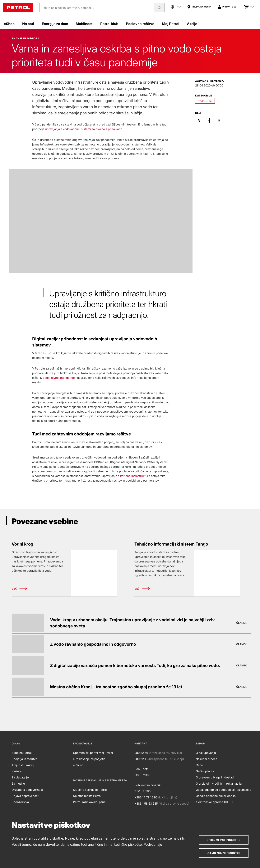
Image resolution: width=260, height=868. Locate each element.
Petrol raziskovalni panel (90, 802)
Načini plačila (205, 771)
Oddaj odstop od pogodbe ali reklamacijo (223, 790)
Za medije (18, 784)
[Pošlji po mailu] (220, 121)
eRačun (78, 765)
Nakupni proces (207, 759)
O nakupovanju (206, 753)
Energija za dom (55, 24)
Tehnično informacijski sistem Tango (171, 544)
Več (19, 589)
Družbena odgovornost (27, 790)
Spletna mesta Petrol (87, 796)
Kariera (17, 771)
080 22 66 (141, 753)
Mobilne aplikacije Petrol (90, 790)
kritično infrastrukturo (135, 476)
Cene (199, 765)
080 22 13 (141, 759)
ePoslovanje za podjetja (89, 759)
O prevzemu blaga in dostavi (215, 777)
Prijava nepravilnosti (26, 796)
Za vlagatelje (20, 777)
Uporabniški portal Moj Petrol (93, 753)
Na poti (28, 24)
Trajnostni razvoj (23, 765)
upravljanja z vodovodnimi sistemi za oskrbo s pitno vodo (84, 129)
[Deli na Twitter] (199, 121)
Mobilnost (84, 24)
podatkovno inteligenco (59, 378)
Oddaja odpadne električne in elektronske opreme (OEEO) (216, 799)
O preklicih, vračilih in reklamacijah (220, 784)
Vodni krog (23, 544)
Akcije (192, 24)
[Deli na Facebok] (209, 121)
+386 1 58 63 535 (146, 804)
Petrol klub (109, 24)
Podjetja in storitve (24, 759)
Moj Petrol (171, 24)
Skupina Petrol (22, 753)
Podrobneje (153, 844)
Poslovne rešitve (140, 24)
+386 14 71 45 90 (146, 797)
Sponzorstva (20, 802)
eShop (9, 24)
